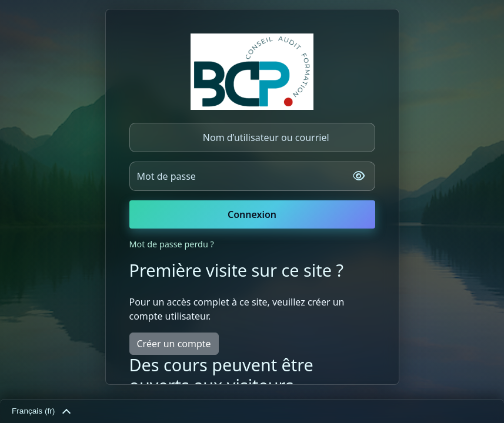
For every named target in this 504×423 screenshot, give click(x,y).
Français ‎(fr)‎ (41, 412)
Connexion (252, 214)
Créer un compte (174, 344)
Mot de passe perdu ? (172, 244)
